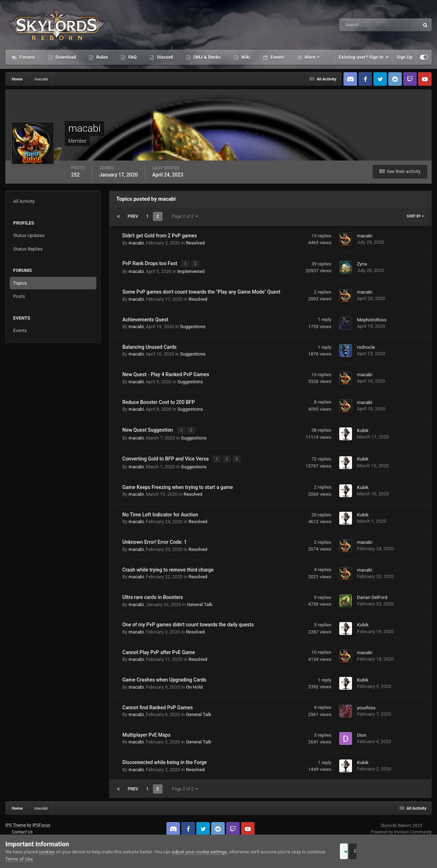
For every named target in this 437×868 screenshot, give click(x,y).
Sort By (415, 216)
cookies (47, 852)
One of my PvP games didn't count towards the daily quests (188, 622)
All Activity (24, 201)
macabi (136, 243)
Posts (19, 296)
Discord (164, 57)
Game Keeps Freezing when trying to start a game (178, 484)
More (310, 57)
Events (277, 57)
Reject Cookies (407, 851)
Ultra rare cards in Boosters (153, 594)
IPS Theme (16, 822)
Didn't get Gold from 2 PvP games (160, 236)
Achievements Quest (145, 319)
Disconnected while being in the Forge (165, 759)
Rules (101, 57)
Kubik (363, 429)
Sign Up (404, 57)
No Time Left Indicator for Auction (160, 511)
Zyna (362, 264)
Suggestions (193, 325)
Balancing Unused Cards (150, 346)
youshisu (366, 704)
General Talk (200, 601)
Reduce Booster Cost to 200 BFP (159, 401)
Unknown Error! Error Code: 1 (154, 539)
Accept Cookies (354, 851)
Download (65, 57)
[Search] (358, 25)
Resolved (195, 243)
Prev (133, 216)
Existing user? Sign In (364, 57)
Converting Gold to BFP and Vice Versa (166, 456)
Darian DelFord (372, 594)
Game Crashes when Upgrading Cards (164, 677)
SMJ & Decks (206, 57)
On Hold (194, 684)
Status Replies (28, 249)
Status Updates (29, 235)
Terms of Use (39, 859)
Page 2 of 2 (185, 216)
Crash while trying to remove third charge (168, 567)
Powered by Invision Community (401, 829)
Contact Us (22, 829)
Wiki (245, 57)
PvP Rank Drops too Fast (150, 263)
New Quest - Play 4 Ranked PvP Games (166, 373)
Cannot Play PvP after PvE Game (159, 649)
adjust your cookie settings (199, 852)
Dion (362, 732)
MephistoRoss (372, 319)
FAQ (132, 57)
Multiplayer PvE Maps (146, 732)
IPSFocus (41, 822)
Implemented (191, 270)
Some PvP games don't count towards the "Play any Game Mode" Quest (201, 291)
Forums (27, 57)
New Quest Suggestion (148, 428)
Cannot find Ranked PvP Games (158, 704)
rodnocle (366, 346)
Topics (20, 283)
